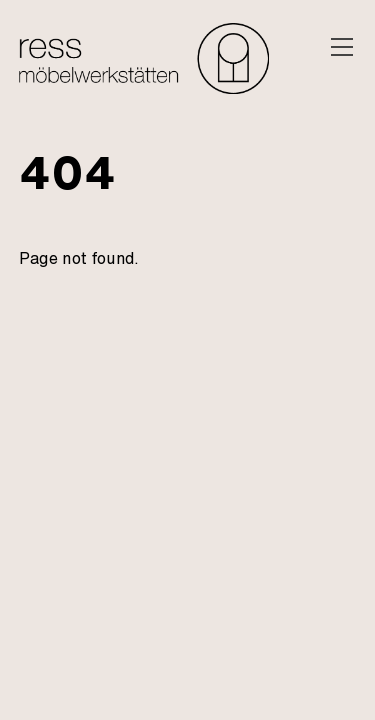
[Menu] (342, 47)
